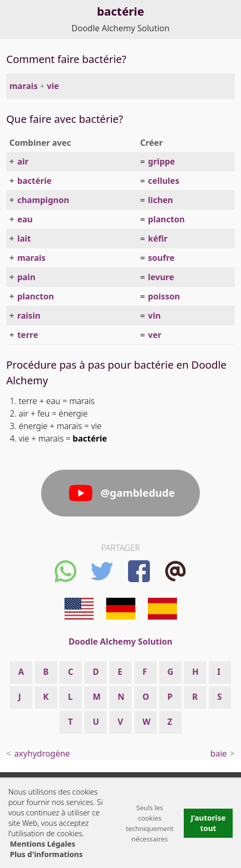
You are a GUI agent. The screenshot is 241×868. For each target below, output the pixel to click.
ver (155, 335)
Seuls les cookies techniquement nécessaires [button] (150, 823)
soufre (161, 258)
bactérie (34, 181)
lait (24, 238)
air (23, 161)
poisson (164, 296)
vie (53, 86)
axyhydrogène (42, 753)
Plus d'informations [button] (46, 854)
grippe (161, 161)
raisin (29, 316)
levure (161, 277)
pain (26, 277)
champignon (43, 200)
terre (28, 335)
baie (219, 753)
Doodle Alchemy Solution (120, 28)
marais (23, 86)
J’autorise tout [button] (208, 823)
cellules (163, 181)
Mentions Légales (43, 844)
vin (154, 316)
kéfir (158, 238)
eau (25, 219)
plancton (166, 219)
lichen (160, 200)
